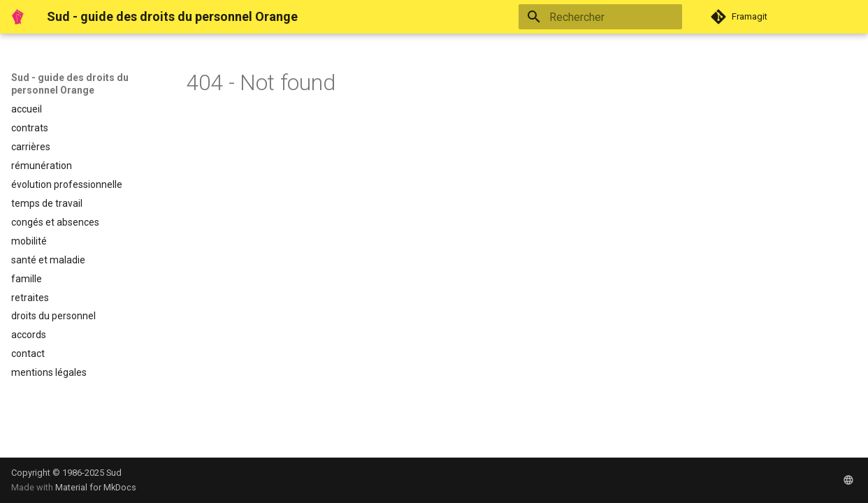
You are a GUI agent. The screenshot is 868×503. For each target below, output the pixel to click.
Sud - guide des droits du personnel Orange (70, 84)
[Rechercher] (600, 17)
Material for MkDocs (96, 487)
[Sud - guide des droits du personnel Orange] (18, 17)
